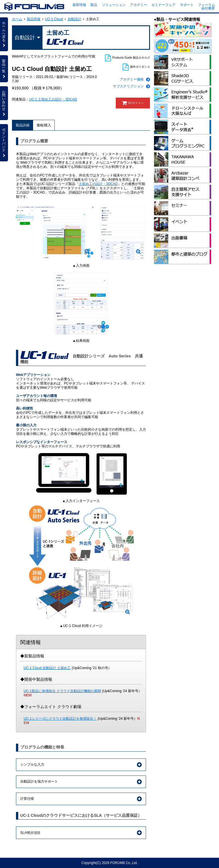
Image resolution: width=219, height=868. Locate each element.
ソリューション (114, 5)
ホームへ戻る (4, 34)
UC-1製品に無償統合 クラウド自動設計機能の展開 (62, 691)
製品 (94, 5)
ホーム (17, 19)
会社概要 (208, 8)
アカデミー (139, 5)
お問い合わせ (4, 103)
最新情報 (79, 5)
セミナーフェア (163, 5)
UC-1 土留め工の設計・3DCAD (53, 99)
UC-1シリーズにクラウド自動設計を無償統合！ (60, 719)
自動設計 (74, 19)
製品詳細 (23, 125)
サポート (187, 5)
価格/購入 (44, 125)
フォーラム (206, 5)
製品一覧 (4, 69)
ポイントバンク (4, 143)
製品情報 (34, 19)
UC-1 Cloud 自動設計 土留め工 (47, 668)
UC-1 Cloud (54, 19)
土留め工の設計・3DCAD (98, 184)
